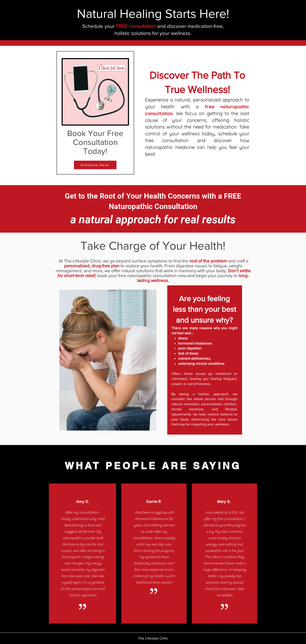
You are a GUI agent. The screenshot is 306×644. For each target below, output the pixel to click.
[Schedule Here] (95, 165)
